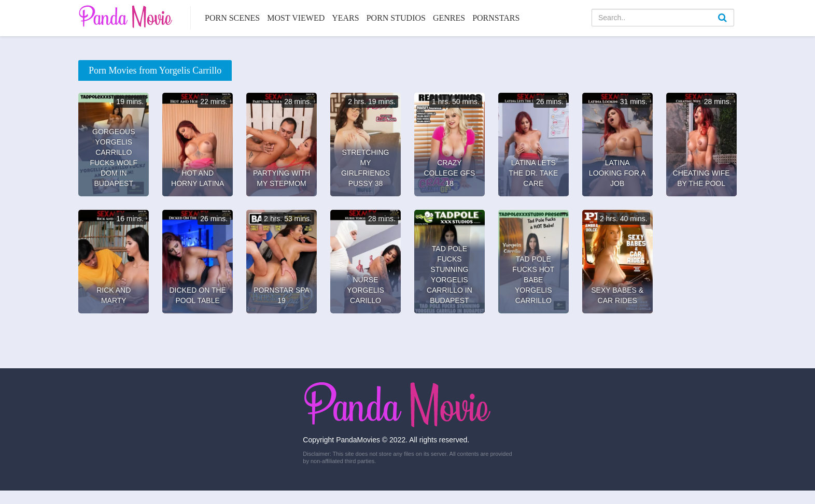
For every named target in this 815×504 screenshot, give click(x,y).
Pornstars (496, 18)
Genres (449, 18)
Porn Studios (396, 18)
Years (345, 18)
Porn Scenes (232, 18)
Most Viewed (296, 18)
